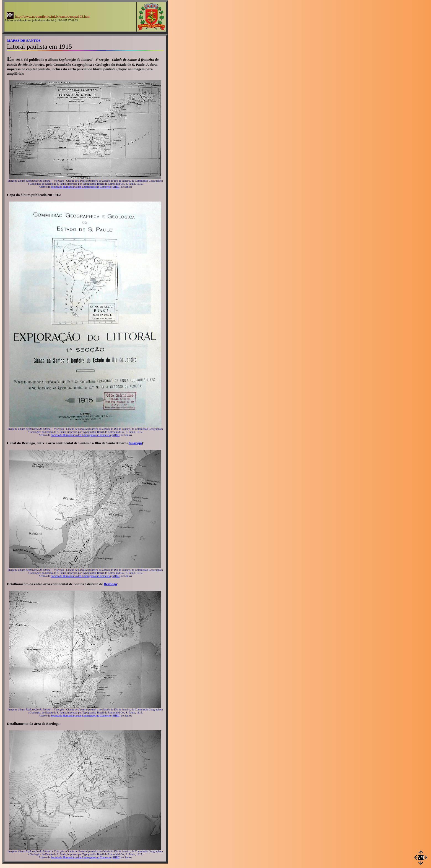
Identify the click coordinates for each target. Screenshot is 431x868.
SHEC (116, 187)
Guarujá (135, 443)
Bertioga (110, 584)
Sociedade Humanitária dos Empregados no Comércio (81, 187)
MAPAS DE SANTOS (24, 40)
